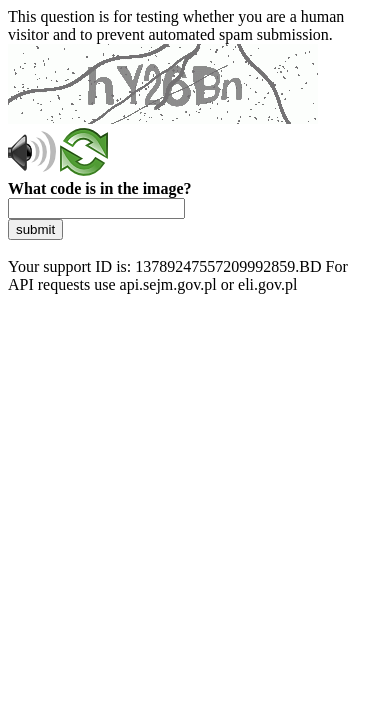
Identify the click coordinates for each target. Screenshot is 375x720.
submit (35, 229)
